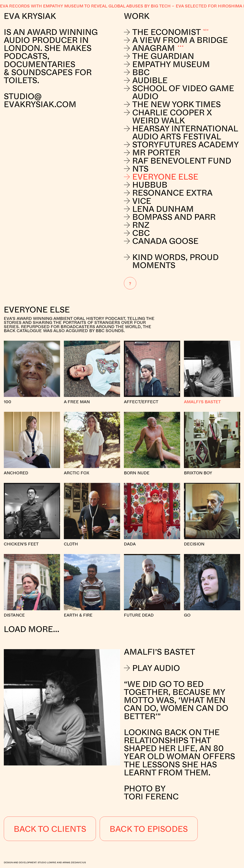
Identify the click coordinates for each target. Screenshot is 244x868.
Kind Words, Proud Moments (171, 261)
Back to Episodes (149, 829)
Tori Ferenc (151, 796)
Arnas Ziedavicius (74, 862)
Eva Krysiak (30, 16)
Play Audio (152, 668)
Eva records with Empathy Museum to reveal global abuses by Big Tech (85, 6)
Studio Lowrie (47, 862)
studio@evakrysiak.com (41, 100)
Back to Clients (50, 829)
